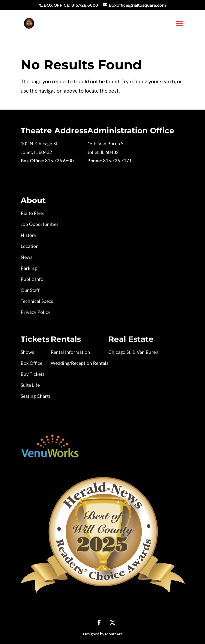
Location (30, 246)
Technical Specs (37, 301)
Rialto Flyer (33, 213)
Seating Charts (36, 396)
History (28, 235)
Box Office (31, 363)
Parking (29, 268)
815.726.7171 (117, 160)
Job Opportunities (39, 224)
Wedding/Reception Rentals (79, 363)
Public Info (32, 279)
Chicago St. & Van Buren (133, 352)
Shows (27, 352)
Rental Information (70, 352)
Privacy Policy (35, 312)
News (26, 257)
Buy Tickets (32, 374)
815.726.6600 (59, 160)
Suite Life (30, 385)
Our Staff (30, 290)
